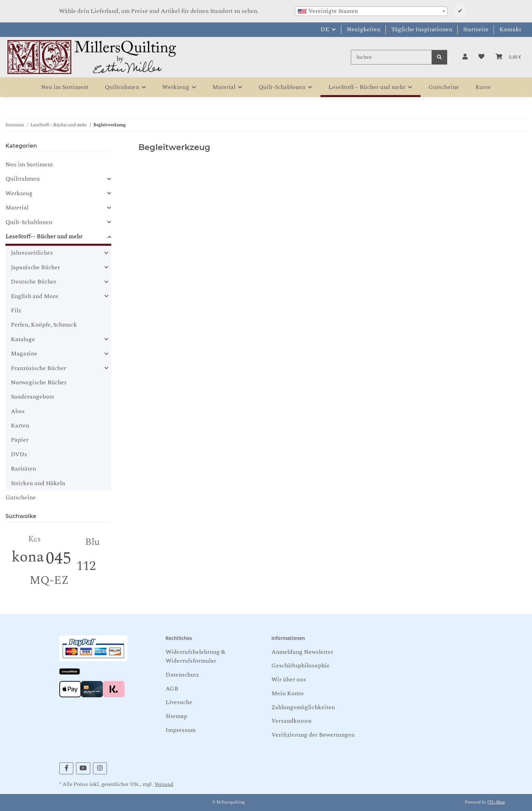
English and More (35, 296)
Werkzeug (19, 193)
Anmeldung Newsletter (302, 652)
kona (28, 557)
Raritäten (23, 469)
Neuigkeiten (364, 29)
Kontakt (510, 29)
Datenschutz (182, 675)
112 (86, 566)
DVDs (19, 454)
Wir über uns (289, 679)
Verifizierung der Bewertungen (313, 735)
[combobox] (371, 11)
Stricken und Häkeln (38, 483)
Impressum (181, 730)
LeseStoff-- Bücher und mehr (44, 237)
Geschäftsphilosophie (301, 666)
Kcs (34, 539)
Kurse (483, 87)
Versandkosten (291, 721)
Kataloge (23, 339)
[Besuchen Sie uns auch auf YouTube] (83, 768)
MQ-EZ (49, 580)
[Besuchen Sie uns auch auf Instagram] (100, 768)
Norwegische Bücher (39, 382)
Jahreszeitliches (32, 253)
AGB (172, 689)
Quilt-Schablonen (29, 222)
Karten (20, 426)
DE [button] (325, 29)
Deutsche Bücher (34, 282)
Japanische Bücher (35, 268)
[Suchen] (391, 57)
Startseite (476, 29)
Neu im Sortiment (29, 164)
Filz (16, 310)
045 (59, 559)
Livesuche (179, 702)
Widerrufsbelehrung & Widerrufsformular (195, 656)
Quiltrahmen (23, 179)
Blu (92, 542)
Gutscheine (21, 497)
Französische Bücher (39, 368)
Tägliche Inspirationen (422, 29)
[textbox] (371, 11)
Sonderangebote (33, 397)
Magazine (24, 354)
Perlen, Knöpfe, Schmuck (44, 325)
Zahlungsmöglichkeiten (303, 707)
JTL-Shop (496, 802)
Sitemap (176, 716)
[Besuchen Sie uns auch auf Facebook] (66, 768)
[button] (465, 57)
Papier (20, 440)
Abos (18, 411)
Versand (164, 784)
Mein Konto (288, 693)
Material (17, 208)
